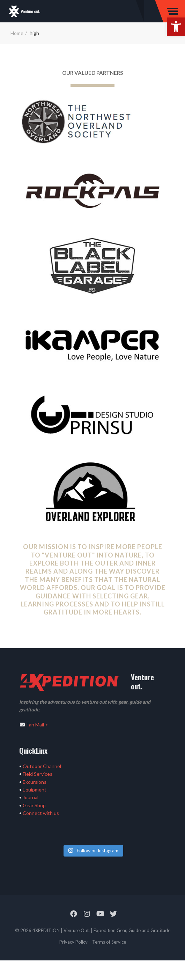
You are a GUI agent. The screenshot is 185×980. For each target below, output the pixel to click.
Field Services (38, 774)
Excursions (35, 782)
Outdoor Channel (42, 766)
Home (17, 33)
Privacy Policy (73, 942)
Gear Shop (34, 805)
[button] (176, 27)
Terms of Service (109, 942)
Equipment (35, 790)
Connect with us (41, 813)
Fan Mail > (37, 725)
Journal (31, 797)
